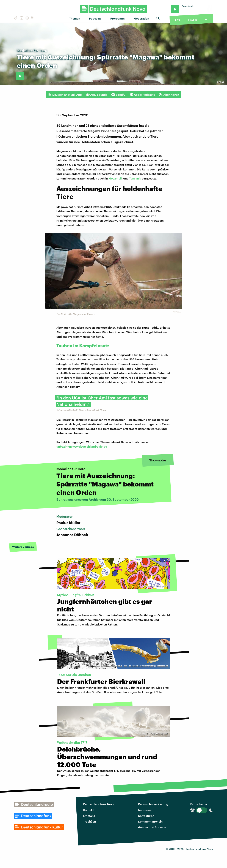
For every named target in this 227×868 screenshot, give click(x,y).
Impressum (146, 810)
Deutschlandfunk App (65, 95)
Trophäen (90, 821)
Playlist (192, 20)
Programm (117, 18)
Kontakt (88, 810)
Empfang (89, 816)
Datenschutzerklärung (153, 804)
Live (178, 20)
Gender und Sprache (152, 827)
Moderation (141, 18)
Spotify (118, 95)
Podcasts (95, 18)
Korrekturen (146, 816)
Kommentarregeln (150, 821)
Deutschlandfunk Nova (99, 804)
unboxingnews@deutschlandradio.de (82, 446)
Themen (75, 18)
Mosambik (116, 178)
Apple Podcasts (142, 95)
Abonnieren (169, 95)
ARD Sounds (97, 95)
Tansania (135, 178)
